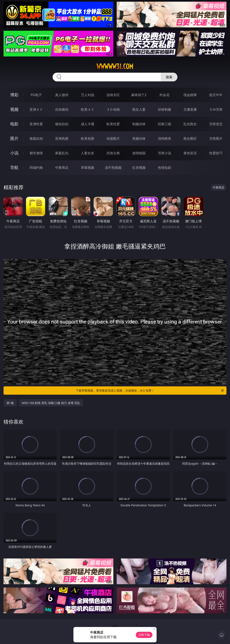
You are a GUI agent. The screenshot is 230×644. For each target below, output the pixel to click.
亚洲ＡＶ (36, 109)
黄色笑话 (190, 153)
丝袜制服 (164, 109)
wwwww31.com (115, 66)
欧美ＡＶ (88, 109)
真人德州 (62, 95)
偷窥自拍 (36, 138)
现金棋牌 (190, 95)
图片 (14, 138)
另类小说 (164, 153)
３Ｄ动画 (113, 109)
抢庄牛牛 (216, 95)
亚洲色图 (62, 138)
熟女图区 (190, 138)
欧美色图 (88, 138)
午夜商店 (62, 168)
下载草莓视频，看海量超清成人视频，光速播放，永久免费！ (150, 391)
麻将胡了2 (139, 95)
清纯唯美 (164, 138)
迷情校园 (139, 153)
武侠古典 (113, 153)
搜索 (169, 77)
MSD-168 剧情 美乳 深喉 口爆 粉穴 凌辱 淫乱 (51, 403)
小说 (14, 153)
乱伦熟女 (190, 124)
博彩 (14, 95)
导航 (14, 167)
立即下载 (144, 635)
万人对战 (88, 95)
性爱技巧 (216, 153)
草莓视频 (88, 168)
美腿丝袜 (139, 138)
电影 (14, 124)
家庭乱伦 (62, 153)
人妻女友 (88, 153)
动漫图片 (113, 138)
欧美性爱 (113, 124)
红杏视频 (139, 168)
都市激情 (36, 153)
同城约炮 (36, 168)
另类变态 (216, 124)
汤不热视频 (113, 168)
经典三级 (164, 124)
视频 (14, 109)
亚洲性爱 (36, 124)
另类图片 (216, 138)
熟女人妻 (139, 109)
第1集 (10, 403)
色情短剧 (164, 168)
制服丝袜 (139, 124)
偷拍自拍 (62, 124)
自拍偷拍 (62, 109)
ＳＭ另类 (216, 109)
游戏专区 (113, 95)
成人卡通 (88, 124)
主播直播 (190, 109)
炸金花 (164, 95)
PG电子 (36, 95)
